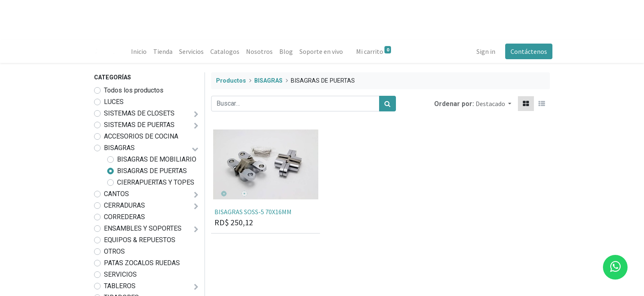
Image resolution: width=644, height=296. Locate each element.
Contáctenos (526, 51)
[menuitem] (141, 51)
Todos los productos (134, 90)
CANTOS (116, 194)
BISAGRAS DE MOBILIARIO (157, 159)
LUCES (114, 102)
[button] (493, 104)
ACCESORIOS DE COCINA (141, 136)
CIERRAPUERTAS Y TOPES (156, 182)
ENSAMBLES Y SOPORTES (143, 228)
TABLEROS (120, 286)
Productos (231, 81)
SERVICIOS (120, 274)
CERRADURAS (124, 205)
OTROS (114, 251)
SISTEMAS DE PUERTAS (139, 125)
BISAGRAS (119, 148)
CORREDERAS (124, 217)
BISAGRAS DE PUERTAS (152, 171)
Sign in (483, 51)
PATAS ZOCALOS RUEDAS (142, 263)
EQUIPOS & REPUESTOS (140, 240)
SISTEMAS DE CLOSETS (139, 113)
